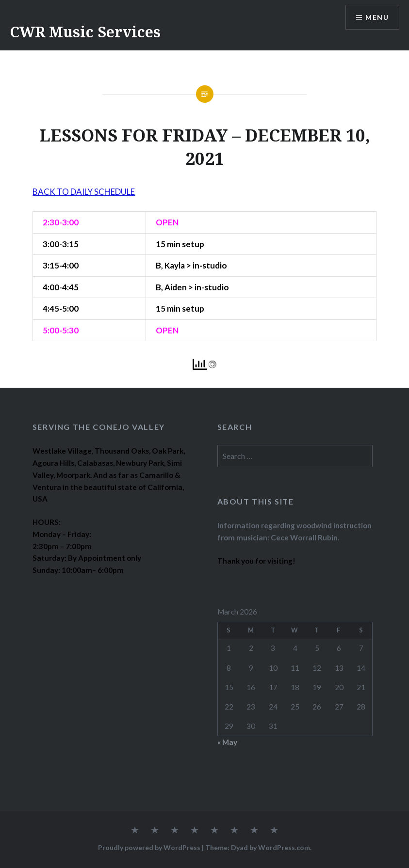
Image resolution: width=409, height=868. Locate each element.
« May (227, 742)
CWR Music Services (85, 32)
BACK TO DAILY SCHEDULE (84, 192)
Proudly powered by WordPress (149, 847)
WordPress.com (284, 847)
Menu (377, 17)
